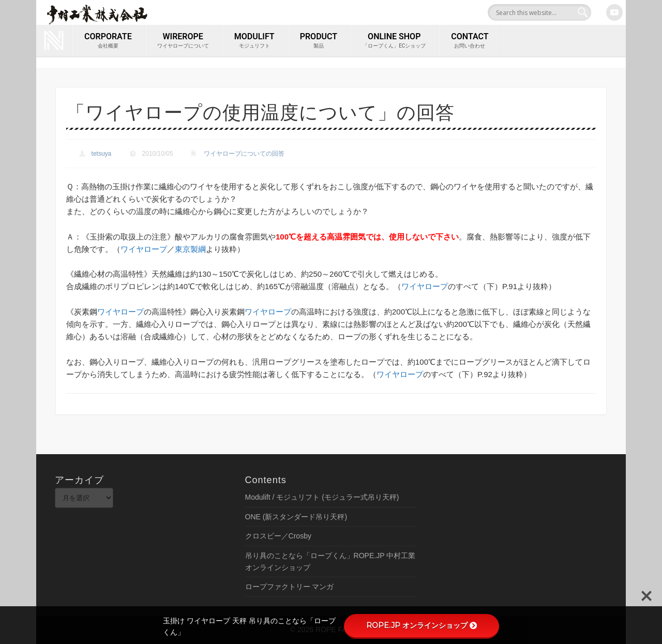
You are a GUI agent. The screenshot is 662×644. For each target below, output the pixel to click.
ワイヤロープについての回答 (244, 154)
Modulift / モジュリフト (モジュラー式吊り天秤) (322, 497)
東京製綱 (190, 249)
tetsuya (102, 154)
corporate (108, 41)
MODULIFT (254, 41)
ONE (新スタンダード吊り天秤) (296, 517)
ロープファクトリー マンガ (290, 587)
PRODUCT (319, 41)
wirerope (183, 41)
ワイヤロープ (144, 249)
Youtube (614, 12)
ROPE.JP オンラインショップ (422, 625)
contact (470, 41)
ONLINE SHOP (394, 41)
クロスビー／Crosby (278, 536)
